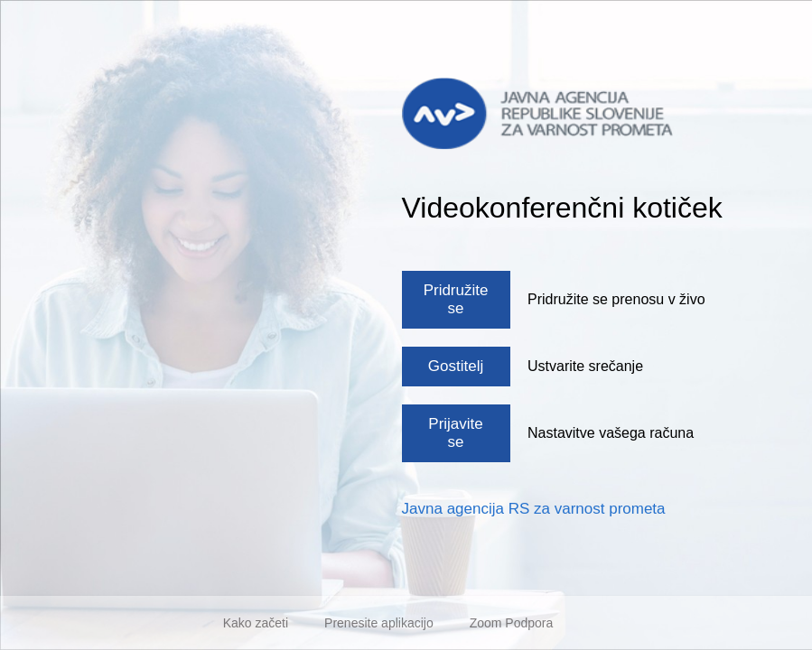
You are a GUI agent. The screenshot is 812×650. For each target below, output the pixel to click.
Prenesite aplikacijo (379, 623)
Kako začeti (256, 623)
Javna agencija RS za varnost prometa (534, 509)
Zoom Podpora (512, 623)
